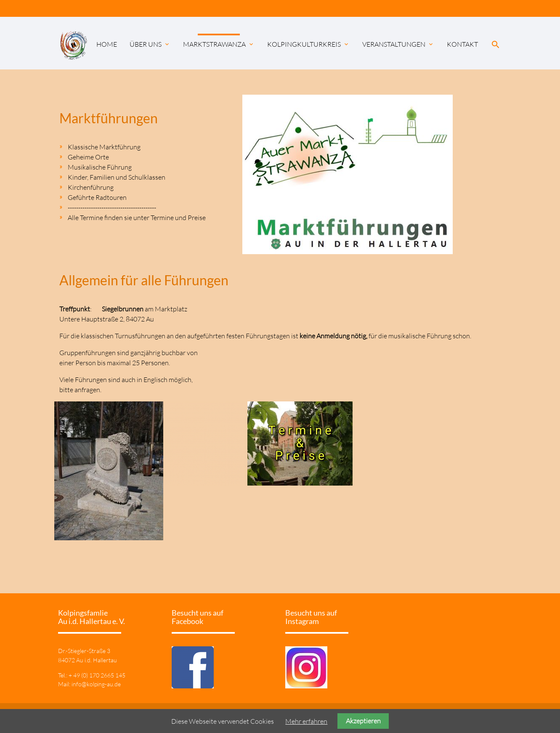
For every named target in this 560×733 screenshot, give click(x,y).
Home (107, 44)
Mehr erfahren (306, 721)
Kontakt (462, 44)
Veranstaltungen (398, 44)
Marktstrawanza (219, 44)
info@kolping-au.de (96, 684)
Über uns (150, 44)
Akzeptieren (363, 721)
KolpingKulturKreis (308, 44)
